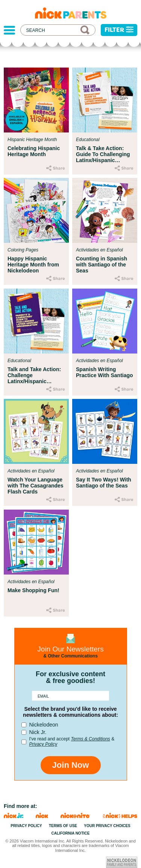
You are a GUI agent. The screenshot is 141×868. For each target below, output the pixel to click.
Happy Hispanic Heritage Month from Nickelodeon (33, 265)
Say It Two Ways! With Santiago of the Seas (104, 483)
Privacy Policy (43, 744)
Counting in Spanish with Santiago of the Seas (102, 265)
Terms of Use (63, 826)
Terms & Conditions (91, 739)
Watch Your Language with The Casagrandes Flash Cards (36, 486)
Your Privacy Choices (107, 826)
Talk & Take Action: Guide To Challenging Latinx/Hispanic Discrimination (103, 154)
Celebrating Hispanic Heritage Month (34, 151)
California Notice (71, 833)
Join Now (71, 765)
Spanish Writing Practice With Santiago (105, 372)
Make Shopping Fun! (33, 590)
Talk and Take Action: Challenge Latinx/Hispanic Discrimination (34, 375)
